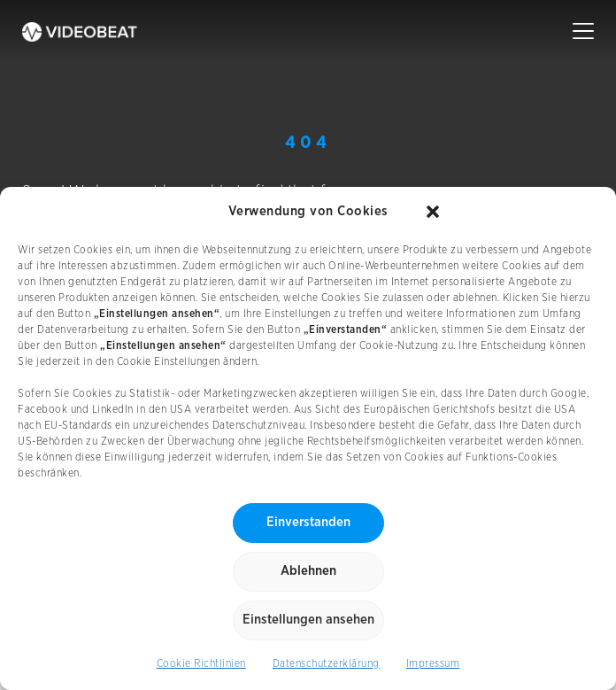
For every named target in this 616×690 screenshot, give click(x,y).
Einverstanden (308, 522)
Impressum (433, 663)
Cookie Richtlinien (201, 663)
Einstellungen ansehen (308, 620)
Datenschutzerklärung (326, 663)
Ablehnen (308, 571)
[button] (433, 212)
